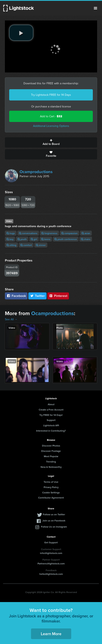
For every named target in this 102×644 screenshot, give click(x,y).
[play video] (21, 33)
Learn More (51, 634)
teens (46, 239)
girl (34, 239)
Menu (95, 8)
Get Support (51, 542)
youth (22, 239)
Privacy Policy (51, 487)
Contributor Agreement (51, 498)
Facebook (16, 296)
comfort (26, 245)
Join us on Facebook (54, 521)
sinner (41, 245)
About (51, 404)
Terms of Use (51, 482)
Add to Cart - (51, 116)
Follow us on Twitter (54, 514)
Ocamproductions (36, 172)
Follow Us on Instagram (54, 527)
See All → (11, 319)
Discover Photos (51, 446)
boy (10, 239)
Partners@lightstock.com (51, 563)
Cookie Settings (51, 492)
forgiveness (49, 233)
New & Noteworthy (51, 467)
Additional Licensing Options (51, 126)
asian (86, 233)
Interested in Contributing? (51, 431)
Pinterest (58, 296)
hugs (11, 233)
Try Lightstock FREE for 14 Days (51, 95)
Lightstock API (51, 425)
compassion (69, 233)
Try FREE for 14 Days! (51, 415)
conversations (28, 233)
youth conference (66, 239)
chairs (86, 239)
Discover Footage (51, 451)
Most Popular (51, 456)
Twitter (38, 296)
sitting (11, 245)
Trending (51, 462)
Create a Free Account (51, 410)
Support (51, 420)
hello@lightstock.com (51, 574)
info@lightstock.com (51, 553)
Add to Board (51, 142)
